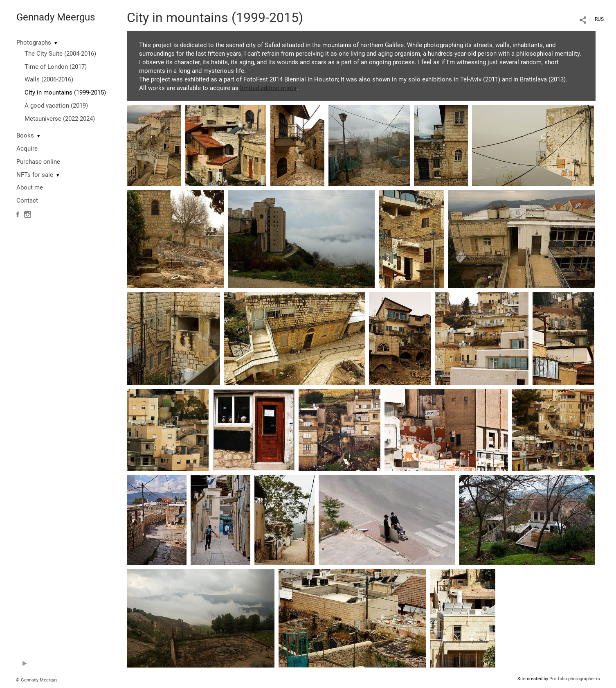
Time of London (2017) (56, 67)
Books (25, 135)
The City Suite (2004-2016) (60, 54)
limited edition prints (268, 88)
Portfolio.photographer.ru (575, 679)
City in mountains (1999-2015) (65, 92)
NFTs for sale (35, 175)
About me (30, 187)
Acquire (27, 149)
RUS (599, 19)
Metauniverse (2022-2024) (60, 119)
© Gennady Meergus (37, 680)
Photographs (34, 43)
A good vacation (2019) (56, 106)
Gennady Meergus (56, 17)
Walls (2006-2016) (49, 79)
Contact (27, 201)
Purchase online (38, 162)
